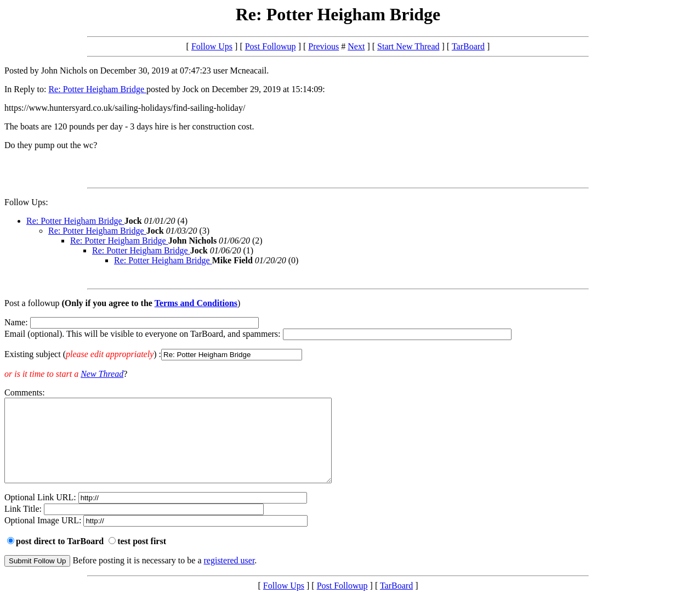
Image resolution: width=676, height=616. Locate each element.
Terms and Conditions (196, 303)
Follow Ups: (26, 202)
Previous (323, 46)
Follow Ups (212, 46)
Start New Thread (408, 46)
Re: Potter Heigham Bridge (97, 89)
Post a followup (32, 303)
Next (356, 46)
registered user (229, 577)
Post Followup (271, 46)
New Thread (102, 374)
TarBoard (468, 46)
